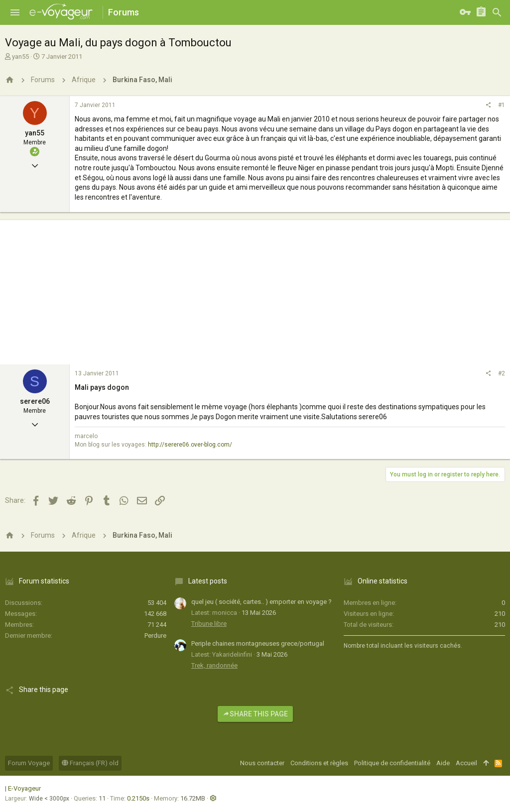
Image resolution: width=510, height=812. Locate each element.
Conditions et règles (319, 763)
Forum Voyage (29, 763)
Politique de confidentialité (392, 763)
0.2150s (138, 798)
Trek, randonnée (214, 665)
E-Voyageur (24, 788)
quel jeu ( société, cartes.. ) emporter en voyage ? (261, 602)
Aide (443, 763)
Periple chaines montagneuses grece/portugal (258, 643)
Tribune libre (209, 624)
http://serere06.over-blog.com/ (190, 445)
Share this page (255, 714)
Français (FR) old (90, 763)
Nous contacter (262, 763)
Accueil (466, 763)
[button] (15, 12)
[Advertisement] (255, 290)
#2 (502, 373)
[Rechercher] (497, 12)
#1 (502, 105)
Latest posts (208, 581)
